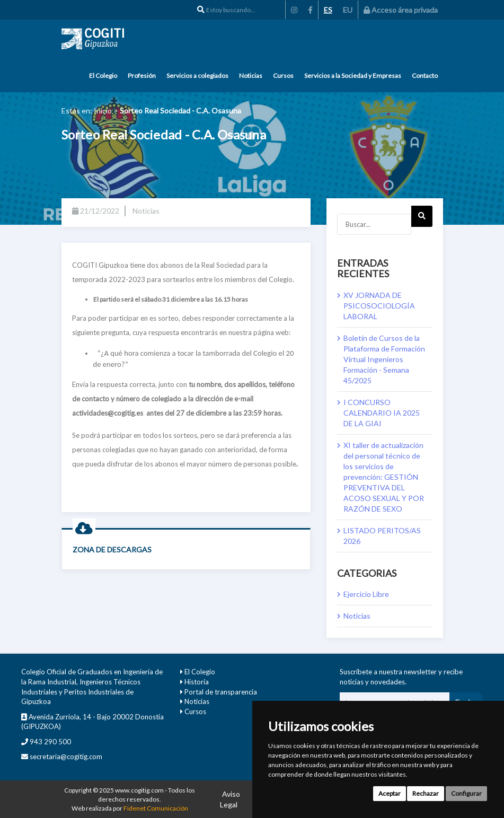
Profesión (142, 76)
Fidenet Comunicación (156, 808)
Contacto (425, 76)
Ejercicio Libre (366, 594)
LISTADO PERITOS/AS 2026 (382, 536)
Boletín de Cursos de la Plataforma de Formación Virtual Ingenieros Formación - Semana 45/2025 (384, 359)
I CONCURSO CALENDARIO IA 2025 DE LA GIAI (382, 413)
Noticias (251, 76)
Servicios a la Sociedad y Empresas (353, 76)
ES (328, 10)
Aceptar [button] (390, 793)
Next (422, 219)
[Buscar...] (374, 224)
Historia (197, 682)
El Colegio (103, 76)
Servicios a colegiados (197, 76)
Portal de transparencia (221, 692)
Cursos (283, 76)
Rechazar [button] (426, 793)
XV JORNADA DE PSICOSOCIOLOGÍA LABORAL (379, 306)
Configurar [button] (466, 793)
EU (348, 10)
